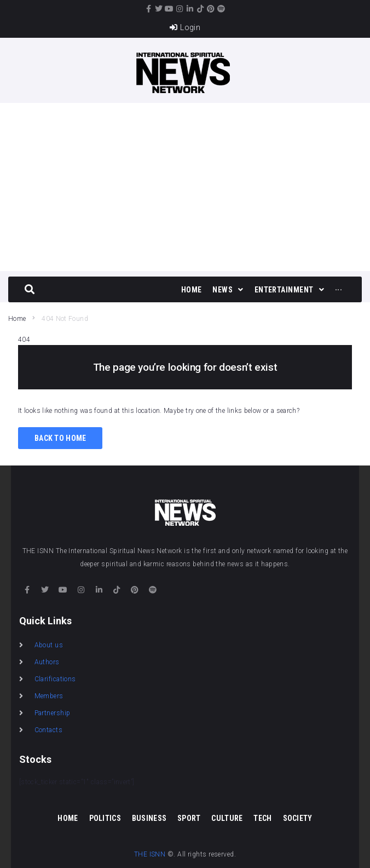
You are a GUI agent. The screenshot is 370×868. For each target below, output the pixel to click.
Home (17, 319)
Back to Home (60, 438)
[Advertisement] (185, 185)
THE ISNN (150, 854)
